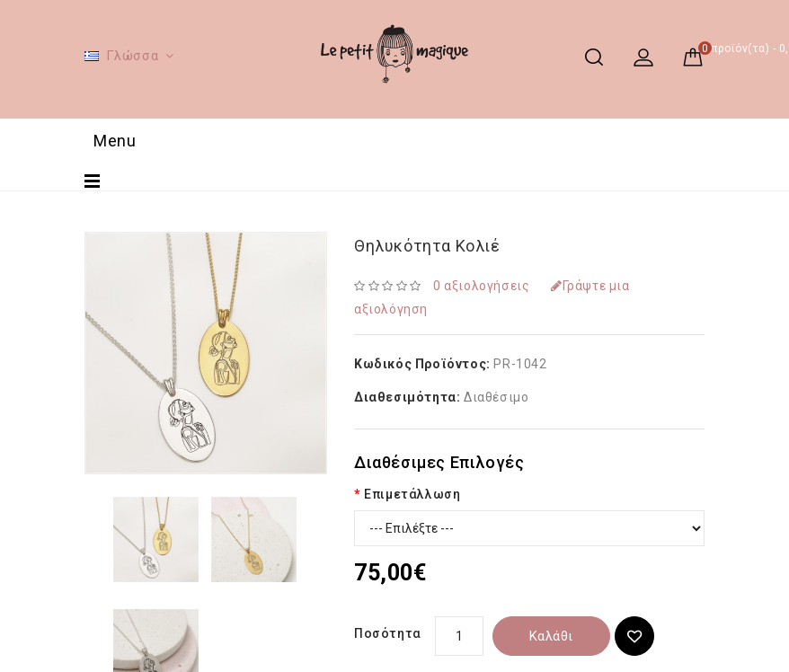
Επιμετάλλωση (412, 494)
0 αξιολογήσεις (481, 286)
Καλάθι (551, 636)
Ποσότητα (388, 633)
